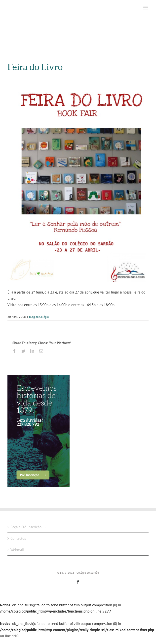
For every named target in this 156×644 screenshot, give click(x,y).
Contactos (18, 538)
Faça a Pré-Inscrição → (28, 527)
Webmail (17, 550)
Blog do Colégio (39, 317)
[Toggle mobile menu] (146, 8)
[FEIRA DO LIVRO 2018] (78, 185)
